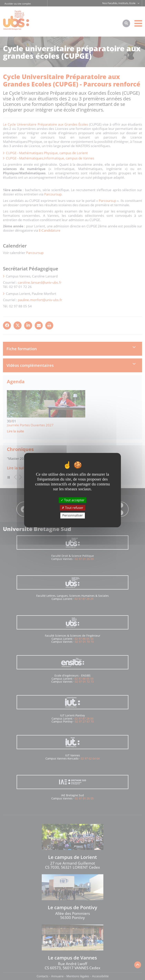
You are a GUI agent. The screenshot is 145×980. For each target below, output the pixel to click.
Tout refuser (72, 508)
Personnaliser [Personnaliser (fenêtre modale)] (73, 515)
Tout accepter (73, 500)
